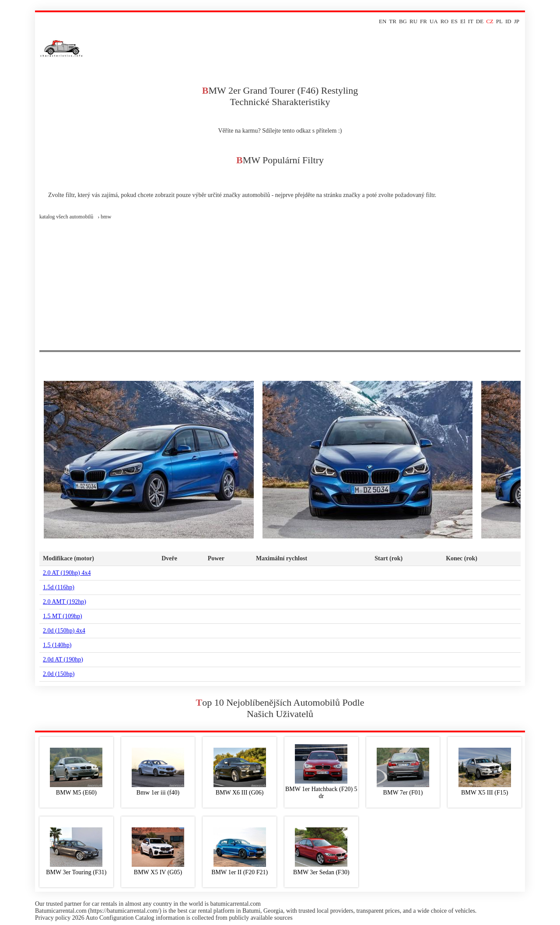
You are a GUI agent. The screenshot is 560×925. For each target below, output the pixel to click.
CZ (490, 21)
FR (423, 21)
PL (499, 21)
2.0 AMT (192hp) (65, 602)
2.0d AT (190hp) (63, 659)
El (463, 21)
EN (383, 21)
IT (471, 21)
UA (434, 21)
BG (403, 21)
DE (480, 21)
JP (517, 21)
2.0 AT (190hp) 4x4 (67, 573)
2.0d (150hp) (59, 674)
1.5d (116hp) (59, 587)
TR (393, 21)
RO (444, 21)
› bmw (104, 217)
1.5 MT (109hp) (63, 616)
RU (413, 21)
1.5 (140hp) (57, 645)
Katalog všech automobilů (66, 217)
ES (454, 21)
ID (508, 21)
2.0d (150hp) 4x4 (64, 631)
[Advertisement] (280, 285)
